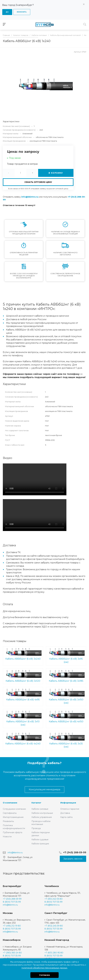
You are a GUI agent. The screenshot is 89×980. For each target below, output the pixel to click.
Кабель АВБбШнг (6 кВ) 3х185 (66, 676)
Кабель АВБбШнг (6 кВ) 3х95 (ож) (66, 656)
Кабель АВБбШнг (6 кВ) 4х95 (23, 695)
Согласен (45, 975)
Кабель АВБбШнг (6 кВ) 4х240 (23, 739)
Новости (7, 837)
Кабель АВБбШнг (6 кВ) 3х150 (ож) (66, 696)
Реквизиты (8, 821)
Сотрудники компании (14, 809)
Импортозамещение (13, 817)
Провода (36, 828)
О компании (10, 803)
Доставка (65, 813)
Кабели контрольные (42, 813)
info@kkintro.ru (30, 197)
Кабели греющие (40, 844)
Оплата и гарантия (70, 809)
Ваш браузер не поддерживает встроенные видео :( (35, 479)
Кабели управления (42, 817)
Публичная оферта (13, 832)
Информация (68, 803)
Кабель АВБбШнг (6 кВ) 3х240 (23, 654)
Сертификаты (10, 813)
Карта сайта (66, 817)
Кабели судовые (40, 840)
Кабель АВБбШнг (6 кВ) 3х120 (23, 676)
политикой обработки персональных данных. (44, 968)
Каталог (36, 803)
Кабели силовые (40, 809)
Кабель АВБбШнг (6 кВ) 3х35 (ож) (66, 740)
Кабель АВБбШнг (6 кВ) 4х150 (66, 717)
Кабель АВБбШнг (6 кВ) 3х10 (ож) (23, 718)
